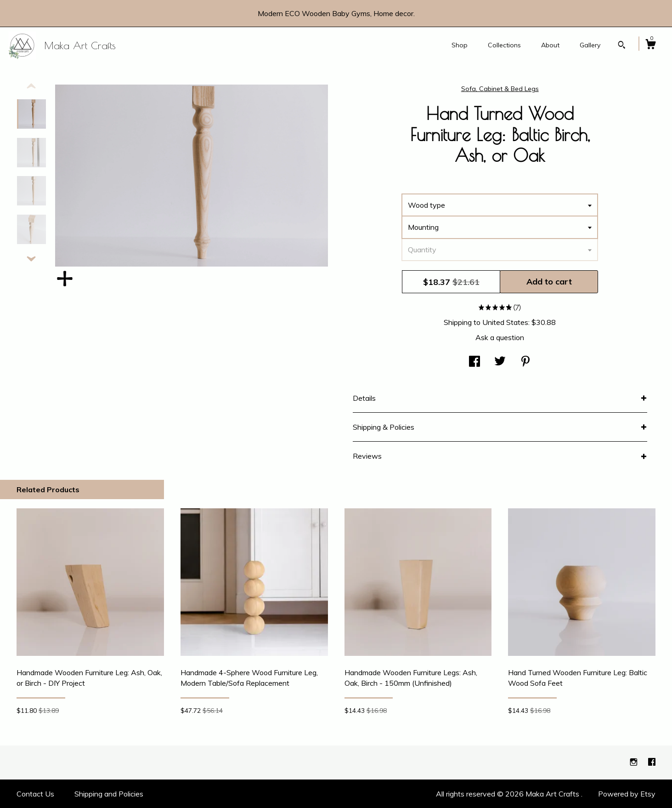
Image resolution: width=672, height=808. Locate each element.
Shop (460, 45)
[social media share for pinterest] (525, 362)
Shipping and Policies (109, 794)
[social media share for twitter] (500, 362)
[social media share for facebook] (474, 362)
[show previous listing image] (31, 86)
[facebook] (652, 762)
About (550, 45)
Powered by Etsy (627, 794)
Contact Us (35, 794)
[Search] (622, 46)
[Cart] (650, 46)
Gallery (590, 45)
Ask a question (500, 337)
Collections (504, 45)
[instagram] (635, 762)
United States (505, 322)
